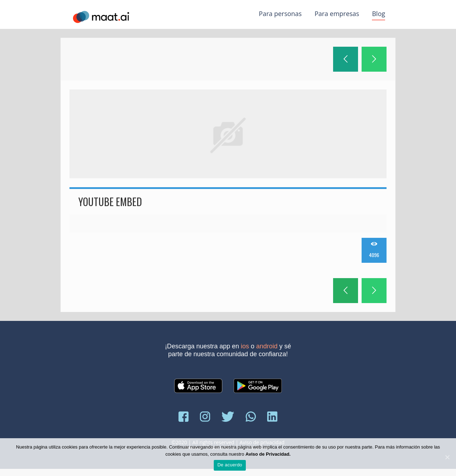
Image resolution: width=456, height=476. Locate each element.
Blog (379, 14)
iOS (245, 346)
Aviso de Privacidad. (268, 454)
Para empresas (337, 14)
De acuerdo (230, 465)
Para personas (280, 14)
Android (267, 346)
